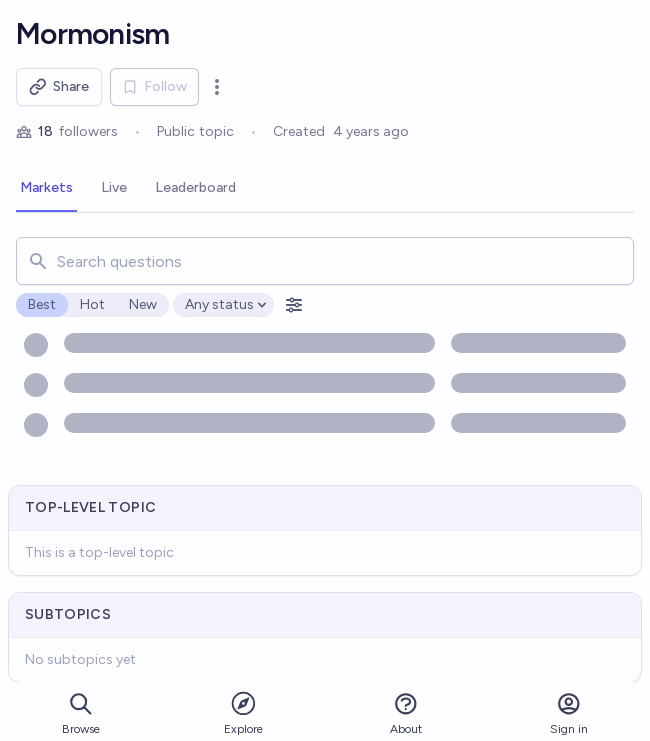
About (406, 713)
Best (42, 304)
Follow (154, 86)
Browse (81, 713)
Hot (92, 304)
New (143, 304)
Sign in (569, 713)
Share (59, 87)
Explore (243, 712)
